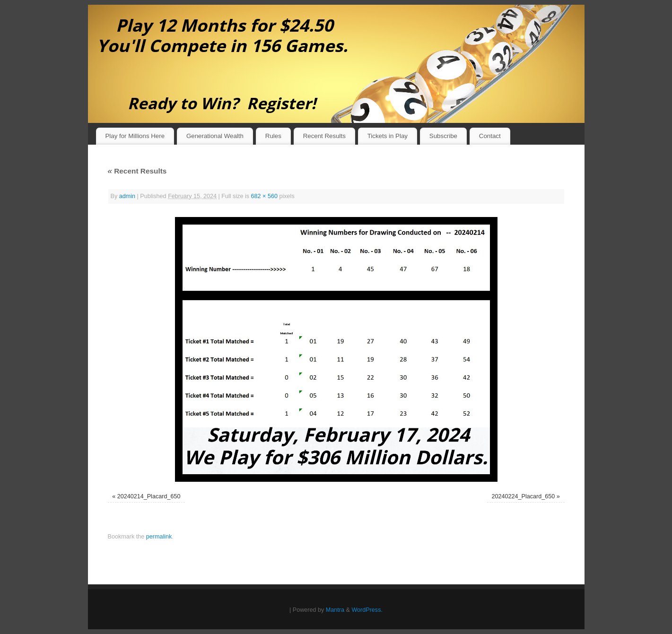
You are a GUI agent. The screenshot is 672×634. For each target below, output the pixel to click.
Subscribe (443, 136)
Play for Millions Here (135, 136)
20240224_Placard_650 (524, 496)
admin (127, 196)
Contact (490, 136)
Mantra (335, 610)
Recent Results (324, 136)
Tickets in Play (388, 136)
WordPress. (367, 610)
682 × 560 (264, 196)
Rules (273, 136)
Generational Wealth (215, 136)
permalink (159, 537)
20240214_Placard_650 (149, 496)
